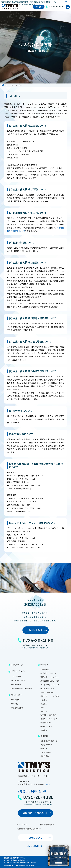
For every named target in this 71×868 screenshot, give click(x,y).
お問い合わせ (39, 7)
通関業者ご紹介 (46, 726)
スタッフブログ (46, 745)
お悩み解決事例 (17, 708)
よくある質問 (46, 752)
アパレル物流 (16, 676)
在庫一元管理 (16, 684)
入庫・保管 (45, 669)
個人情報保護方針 (47, 825)
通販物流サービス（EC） (50, 677)
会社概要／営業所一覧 (49, 741)
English (33, 846)
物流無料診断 (46, 723)
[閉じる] (67, 847)
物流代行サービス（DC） (50, 696)
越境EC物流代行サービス (50, 681)
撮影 (42, 707)
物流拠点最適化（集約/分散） (23, 688)
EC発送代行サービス (48, 673)
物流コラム (45, 749)
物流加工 (44, 704)
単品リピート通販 (47, 692)
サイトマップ (22, 825)
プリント (44, 711)
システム (44, 700)
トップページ (17, 665)
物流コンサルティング (49, 719)
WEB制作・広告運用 (48, 715)
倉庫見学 (44, 730)
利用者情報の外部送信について (29, 829)
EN (66, 2)
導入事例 (15, 704)
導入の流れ (15, 700)
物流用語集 (45, 756)
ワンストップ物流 (18, 680)
